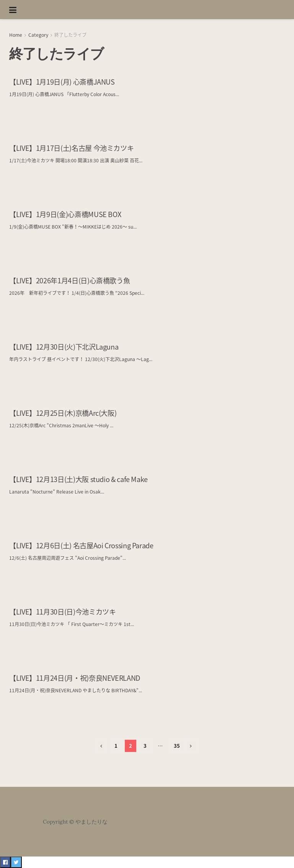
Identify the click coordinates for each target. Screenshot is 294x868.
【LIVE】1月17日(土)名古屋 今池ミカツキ (71, 148)
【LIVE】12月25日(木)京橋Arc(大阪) (63, 413)
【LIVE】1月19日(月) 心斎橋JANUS (62, 82)
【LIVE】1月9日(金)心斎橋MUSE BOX (65, 214)
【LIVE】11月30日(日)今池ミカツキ (62, 612)
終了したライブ (70, 35)
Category (38, 35)
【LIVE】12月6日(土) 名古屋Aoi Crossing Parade (81, 545)
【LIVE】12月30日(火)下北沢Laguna (64, 347)
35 (177, 746)
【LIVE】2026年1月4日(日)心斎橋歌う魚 (69, 280)
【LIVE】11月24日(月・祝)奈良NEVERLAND (75, 678)
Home (16, 35)
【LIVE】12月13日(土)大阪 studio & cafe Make (78, 479)
